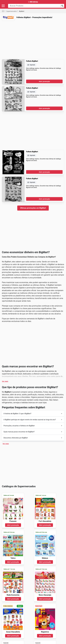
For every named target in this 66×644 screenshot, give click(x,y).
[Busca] (62, 6)
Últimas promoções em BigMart (33, 208)
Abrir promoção (44, 81)
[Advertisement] (33, 39)
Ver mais (5, 381)
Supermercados (12, 11)
